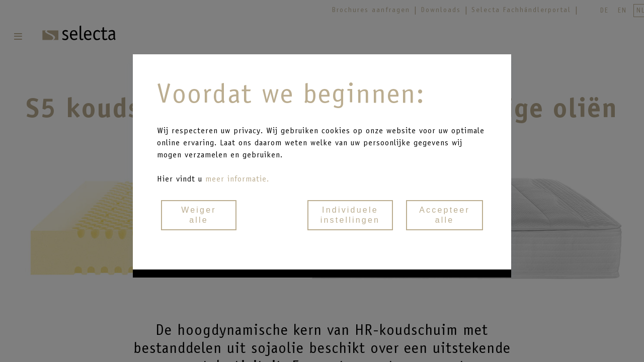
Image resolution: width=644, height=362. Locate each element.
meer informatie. (237, 179)
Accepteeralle (445, 215)
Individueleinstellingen (350, 215)
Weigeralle (199, 215)
